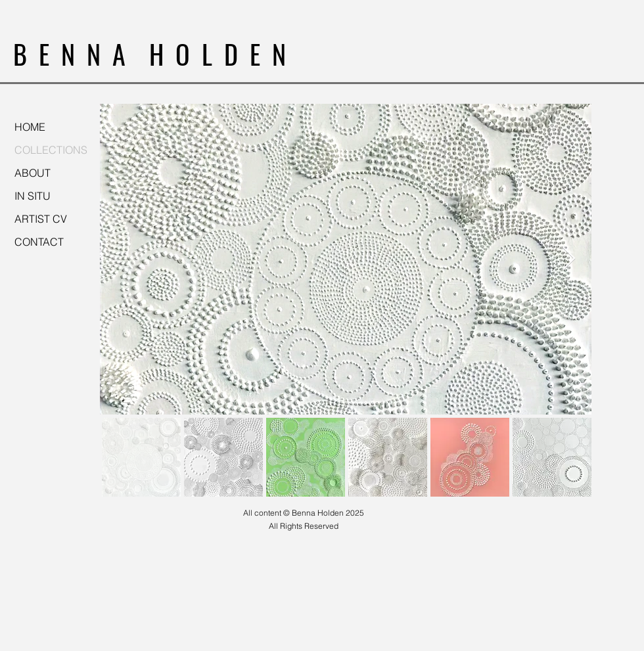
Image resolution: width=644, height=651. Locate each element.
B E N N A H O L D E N (149, 54)
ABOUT (33, 173)
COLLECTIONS (51, 150)
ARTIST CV (41, 219)
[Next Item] (569, 259)
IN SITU (33, 196)
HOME (30, 127)
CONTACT (39, 242)
